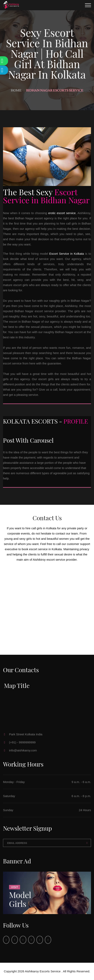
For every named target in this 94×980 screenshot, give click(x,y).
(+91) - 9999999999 (22, 742)
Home (16, 90)
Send (87, 843)
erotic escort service (62, 213)
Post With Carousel (28, 440)
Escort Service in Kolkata (66, 254)
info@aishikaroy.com (23, 750)
